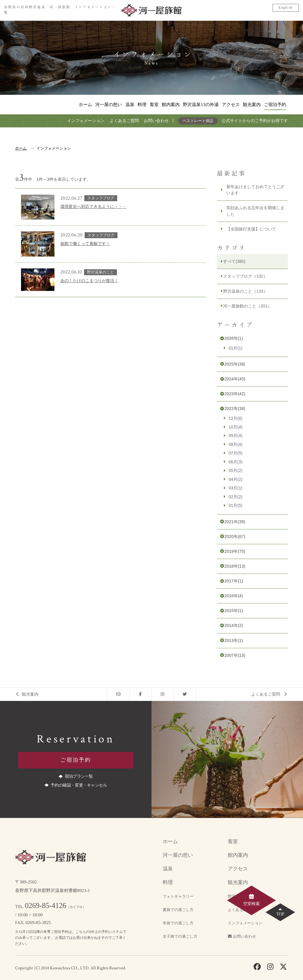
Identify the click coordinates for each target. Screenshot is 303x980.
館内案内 (171, 104)
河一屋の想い (109, 104)
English (286, 8)
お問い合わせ (156, 121)
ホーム (85, 104)
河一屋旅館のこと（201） (247, 306)
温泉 (130, 104)
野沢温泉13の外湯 (201, 104)
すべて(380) (234, 261)
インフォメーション (86, 121)
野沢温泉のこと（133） (245, 291)
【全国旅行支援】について (251, 229)
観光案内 (252, 104)
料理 (142, 104)
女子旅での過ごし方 (180, 936)
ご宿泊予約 (275, 104)
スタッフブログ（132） (245, 276)
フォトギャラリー (178, 896)
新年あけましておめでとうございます (255, 190)
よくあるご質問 (124, 121)
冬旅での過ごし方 (178, 923)
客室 (154, 104)
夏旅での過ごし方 (178, 910)
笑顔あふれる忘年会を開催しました (255, 211)
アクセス (231, 104)
